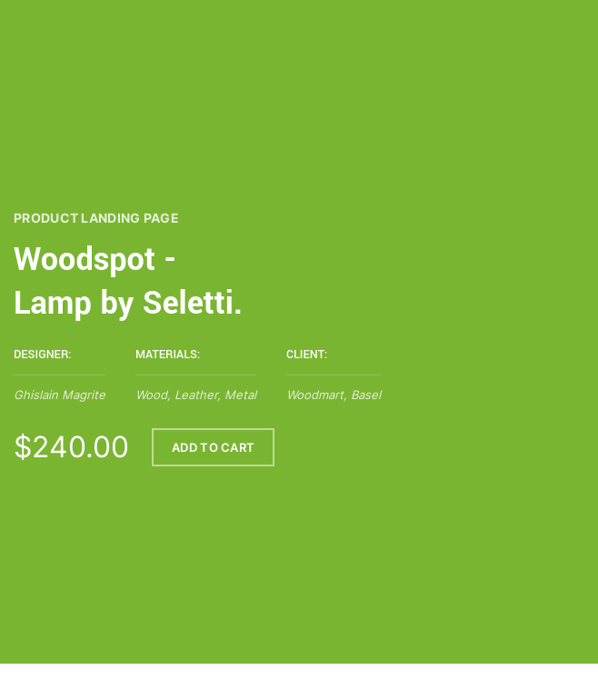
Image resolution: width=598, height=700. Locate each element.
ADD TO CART (213, 448)
